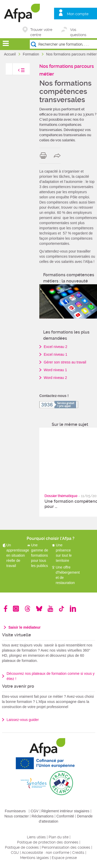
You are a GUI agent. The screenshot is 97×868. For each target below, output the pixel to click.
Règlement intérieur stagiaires (65, 811)
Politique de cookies (22, 847)
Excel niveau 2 (55, 347)
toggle (16, 72)
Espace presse (64, 858)
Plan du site (59, 837)
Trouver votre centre (41, 30)
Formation (31, 54)
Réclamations (43, 816)
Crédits (78, 853)
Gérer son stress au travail (65, 362)
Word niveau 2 (55, 378)
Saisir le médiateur (25, 627)
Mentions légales (35, 858)
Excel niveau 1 (55, 354)
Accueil (10, 54)
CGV (34, 811)
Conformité (65, 816)
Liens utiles (36, 837)
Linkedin (73, 609)
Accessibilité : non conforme (46, 853)
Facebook (6, 609)
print (44, 156)
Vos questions (78, 30)
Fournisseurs (15, 811)
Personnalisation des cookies (66, 847)
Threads (28, 609)
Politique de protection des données (48, 842)
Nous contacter (17, 816)
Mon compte (78, 14)
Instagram (16, 609)
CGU (15, 853)
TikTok (61, 609)
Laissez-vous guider (23, 720)
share (58, 156)
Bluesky (39, 609)
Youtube (50, 609)
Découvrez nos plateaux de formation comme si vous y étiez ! (51, 676)
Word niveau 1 (55, 370)
